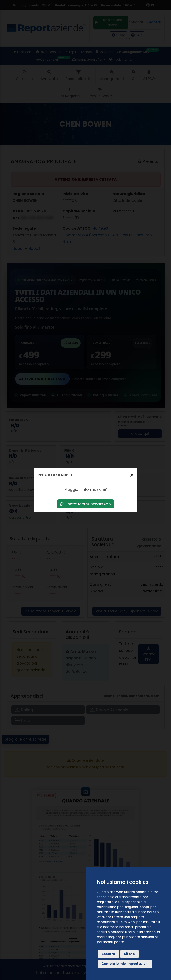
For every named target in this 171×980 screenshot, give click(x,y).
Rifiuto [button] (129, 954)
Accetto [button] (108, 954)
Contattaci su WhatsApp (85, 504)
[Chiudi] (132, 475)
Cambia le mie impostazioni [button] (125, 964)
